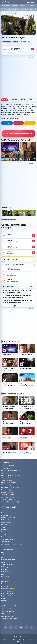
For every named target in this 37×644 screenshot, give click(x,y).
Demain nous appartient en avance (11, 485)
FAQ (30, 639)
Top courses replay (7, 480)
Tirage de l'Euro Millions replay (10, 502)
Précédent (10, 53)
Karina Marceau (14, 118)
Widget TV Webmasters (9, 619)
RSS (19, 639)
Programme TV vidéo (7, 593)
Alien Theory (5, 542)
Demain (24, 9)
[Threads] (21, 627)
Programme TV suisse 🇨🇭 (8, 591)
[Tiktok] (26, 627)
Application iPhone (8, 609)
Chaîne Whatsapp (7, 616)
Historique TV (5, 569)
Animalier (16, 42)
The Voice (4, 527)
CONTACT (18, 642)
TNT (3, 9)
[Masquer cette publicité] (32, 57)
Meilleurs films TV (6, 572)
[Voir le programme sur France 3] (10, 365)
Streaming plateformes (8, 564)
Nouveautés (5, 598)
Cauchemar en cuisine (8, 539)
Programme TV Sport (7, 596)
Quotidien (4, 530)
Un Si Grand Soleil (6, 520)
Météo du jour (5, 581)
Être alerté (18, 123)
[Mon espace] (6, 2)
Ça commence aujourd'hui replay (11, 487)
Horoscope (5, 584)
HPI (2, 513)
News (32, 287)
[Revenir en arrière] (12, 2)
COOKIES (12, 639)
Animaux (23, 50)
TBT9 (3, 510)
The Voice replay (6, 478)
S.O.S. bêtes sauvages (11, 13)
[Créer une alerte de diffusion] (33, 49)
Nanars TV (4, 574)
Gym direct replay (6, 473)
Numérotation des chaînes (9, 560)
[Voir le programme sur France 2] (27, 350)
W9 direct (4, 534)
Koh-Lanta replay (6, 490)
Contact (4, 601)
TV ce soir (9, 9)
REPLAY (23, 6)
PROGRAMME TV (5, 6)
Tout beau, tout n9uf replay (9, 499)
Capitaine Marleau (6, 522)
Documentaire (6, 42)
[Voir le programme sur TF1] (10, 350)
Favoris (30, 123)
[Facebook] (6, 627)
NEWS (31, 6)
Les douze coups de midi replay (10, 470)
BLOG (25, 639)
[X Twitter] (11, 627)
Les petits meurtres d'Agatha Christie (12, 544)
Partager (7, 123)
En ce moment (17, 9)
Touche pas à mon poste (8, 532)
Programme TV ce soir (13, 342)
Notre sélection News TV (14, 394)
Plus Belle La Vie (6, 515)
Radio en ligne (5, 567)
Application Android (8, 611)
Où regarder (14, 100)
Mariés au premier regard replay (11, 475)
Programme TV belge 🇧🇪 (8, 589)
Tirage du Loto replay (8, 466)
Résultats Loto (5, 586)
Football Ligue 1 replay (8, 497)
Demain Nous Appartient (8, 517)
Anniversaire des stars (8, 579)
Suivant (27, 53)
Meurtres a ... (5, 537)
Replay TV (4, 562)
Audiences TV (5, 555)
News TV (4, 552)
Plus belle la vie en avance (9, 483)
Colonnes (30, 9)
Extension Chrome (8, 614)
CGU (5, 639)
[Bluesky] (16, 627)
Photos (31, 100)
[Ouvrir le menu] (3, 2)
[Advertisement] (18, 77)
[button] (31, 627)
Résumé (4, 100)
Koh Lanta (4, 525)
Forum (3, 557)
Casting (23, 100)
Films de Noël (5, 577)
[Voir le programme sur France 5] (10, 381)
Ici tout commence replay (8, 492)
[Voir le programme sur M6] (27, 381)
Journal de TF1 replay (8, 495)
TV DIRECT (14, 6)
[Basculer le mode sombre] (9, 2)
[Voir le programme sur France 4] (27, 365)
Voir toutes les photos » (9, 220)
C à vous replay (6, 468)
